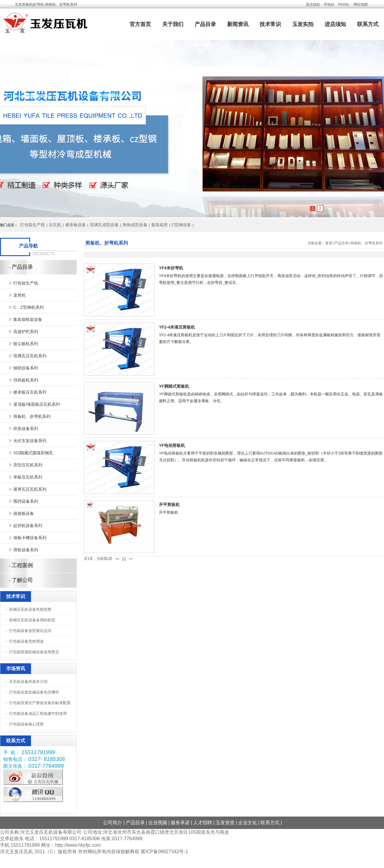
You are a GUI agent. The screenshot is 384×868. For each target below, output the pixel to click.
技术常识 (270, 24)
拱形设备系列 (26, 429)
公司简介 (113, 823)
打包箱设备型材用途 (26, 641)
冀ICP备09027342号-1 (164, 852)
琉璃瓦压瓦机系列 (30, 356)
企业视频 (158, 823)
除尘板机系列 (26, 344)
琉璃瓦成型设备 (104, 225)
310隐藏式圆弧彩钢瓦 (33, 453)
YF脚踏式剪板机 (174, 386)
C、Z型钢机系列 (29, 307)
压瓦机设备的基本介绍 (28, 682)
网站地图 (361, 4)
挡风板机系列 (26, 380)
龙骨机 (19, 295)
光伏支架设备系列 (30, 441)
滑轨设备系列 (26, 550)
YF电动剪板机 (172, 445)
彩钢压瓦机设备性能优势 (30, 609)
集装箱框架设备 (28, 319)
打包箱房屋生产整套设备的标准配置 (40, 703)
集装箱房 (160, 225)
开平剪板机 (169, 505)
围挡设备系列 (26, 501)
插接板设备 (24, 513)
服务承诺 (180, 823)
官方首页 (140, 24)
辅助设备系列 (26, 368)
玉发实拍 (303, 24)
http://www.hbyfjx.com (78, 845)
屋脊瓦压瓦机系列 (30, 489)
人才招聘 (203, 823)
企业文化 (248, 823)
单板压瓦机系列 (28, 477)
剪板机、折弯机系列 (367, 243)
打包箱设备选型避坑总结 (30, 631)
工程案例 (22, 565)
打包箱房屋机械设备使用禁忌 (34, 652)
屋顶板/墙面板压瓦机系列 (37, 404)
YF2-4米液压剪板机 (177, 327)
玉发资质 (225, 823)
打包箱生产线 (32, 225)
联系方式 (368, 24)
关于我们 (173, 24)
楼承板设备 (76, 225)
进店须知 (313, 4)
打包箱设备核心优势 (26, 724)
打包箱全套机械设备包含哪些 (34, 692)
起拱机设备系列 (28, 526)
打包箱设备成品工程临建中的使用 (38, 713)
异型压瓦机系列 (28, 465)
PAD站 (344, 4)
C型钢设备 (181, 225)
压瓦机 (55, 225)
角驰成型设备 (135, 225)
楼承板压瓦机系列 (30, 392)
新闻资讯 (238, 24)
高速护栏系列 (26, 332)
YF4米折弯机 (171, 268)
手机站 (329, 4)
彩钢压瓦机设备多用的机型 (32, 620)
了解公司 (22, 580)
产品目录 (205, 24)
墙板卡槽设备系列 (30, 538)
